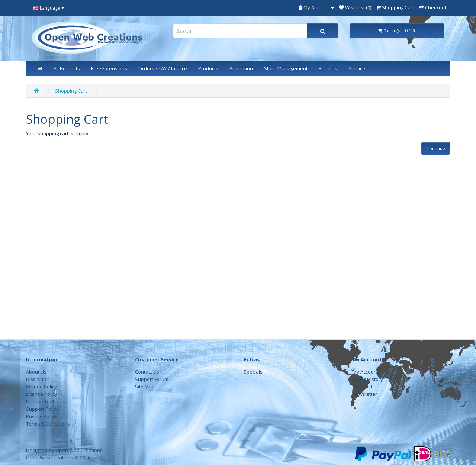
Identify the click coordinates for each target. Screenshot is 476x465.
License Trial (40, 401)
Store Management (286, 68)
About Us (36, 372)
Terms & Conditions (48, 424)
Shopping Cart (71, 91)
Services (358, 68)
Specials (253, 372)
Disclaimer (38, 379)
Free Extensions (109, 68)
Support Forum (152, 379)
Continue (436, 148)
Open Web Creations (79, 450)
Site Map (145, 387)
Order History (368, 379)
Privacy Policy (41, 416)
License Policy (42, 394)
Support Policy (42, 409)
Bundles (328, 68)
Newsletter (365, 394)
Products (208, 68)
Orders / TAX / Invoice (163, 68)
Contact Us (147, 372)
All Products (67, 68)
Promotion (241, 68)
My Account (365, 372)
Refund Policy (41, 387)
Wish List (362, 387)
